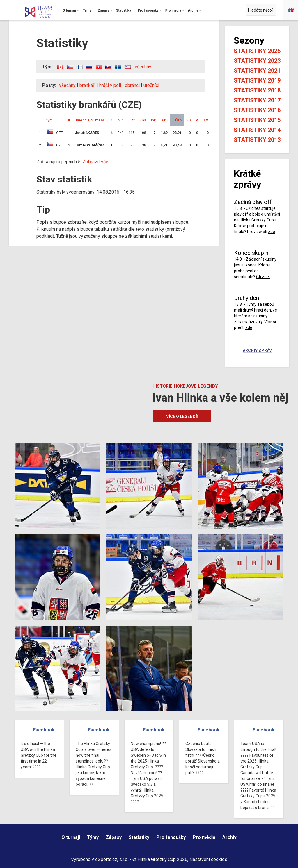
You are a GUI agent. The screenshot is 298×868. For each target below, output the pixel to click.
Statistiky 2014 (257, 130)
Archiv (229, 837)
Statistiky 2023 (257, 61)
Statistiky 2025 (257, 51)
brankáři (87, 85)
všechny (143, 67)
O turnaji (71, 837)
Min (121, 120)
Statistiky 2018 (257, 90)
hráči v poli (110, 85)
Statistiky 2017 (257, 100)
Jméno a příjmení (89, 120)
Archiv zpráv (257, 351)
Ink (153, 120)
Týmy (93, 837)
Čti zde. (263, 277)
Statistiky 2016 (257, 110)
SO (189, 120)
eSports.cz (106, 859)
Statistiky (139, 837)
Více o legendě (182, 416)
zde (272, 232)
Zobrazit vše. (96, 162)
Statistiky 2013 (257, 140)
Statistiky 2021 (257, 71)
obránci (132, 85)
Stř (133, 120)
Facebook (44, 730)
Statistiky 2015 (257, 120)
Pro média (204, 837)
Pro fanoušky (171, 837)
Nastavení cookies (208, 859)
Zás (143, 120)
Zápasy (114, 837)
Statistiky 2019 (257, 80)
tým (50, 120)
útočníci (151, 85)
